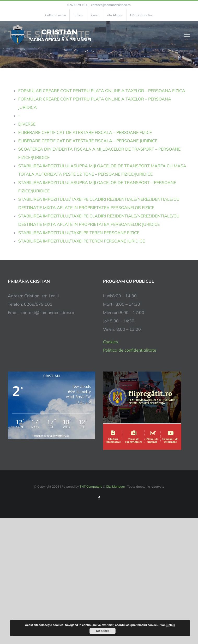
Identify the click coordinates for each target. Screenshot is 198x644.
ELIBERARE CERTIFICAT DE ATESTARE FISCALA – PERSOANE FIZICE (85, 132)
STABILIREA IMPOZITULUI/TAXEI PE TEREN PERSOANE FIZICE (79, 233)
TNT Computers (91, 486)
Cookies (110, 342)
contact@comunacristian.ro (111, 5)
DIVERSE (27, 124)
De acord (103, 631)
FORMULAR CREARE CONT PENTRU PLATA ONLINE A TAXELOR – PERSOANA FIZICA (102, 91)
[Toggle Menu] (187, 34)
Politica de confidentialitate (130, 350)
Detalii (171, 625)
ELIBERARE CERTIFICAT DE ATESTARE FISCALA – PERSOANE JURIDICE (88, 141)
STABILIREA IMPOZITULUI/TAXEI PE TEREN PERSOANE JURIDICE (82, 241)
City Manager (115, 486)
